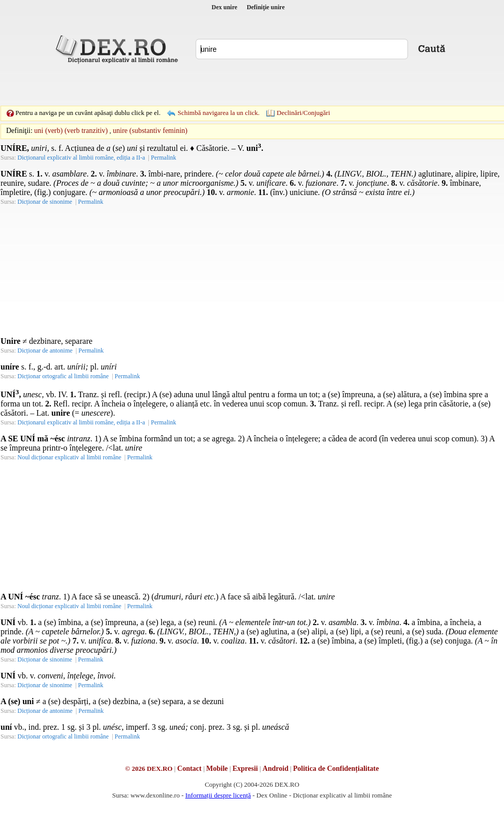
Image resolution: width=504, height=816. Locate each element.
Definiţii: (19, 131)
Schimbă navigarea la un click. (219, 113)
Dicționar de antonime (45, 351)
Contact (189, 769)
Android (276, 769)
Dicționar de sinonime (45, 202)
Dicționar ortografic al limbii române (63, 376)
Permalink (163, 158)
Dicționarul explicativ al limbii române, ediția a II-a (81, 158)
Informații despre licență (218, 795)
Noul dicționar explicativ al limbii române (69, 457)
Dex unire (224, 7)
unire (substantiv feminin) (150, 131)
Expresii (245, 769)
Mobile (217, 769)
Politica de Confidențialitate (336, 769)
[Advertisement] (181, 85)
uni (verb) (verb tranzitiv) (71, 131)
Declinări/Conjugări (303, 113)
